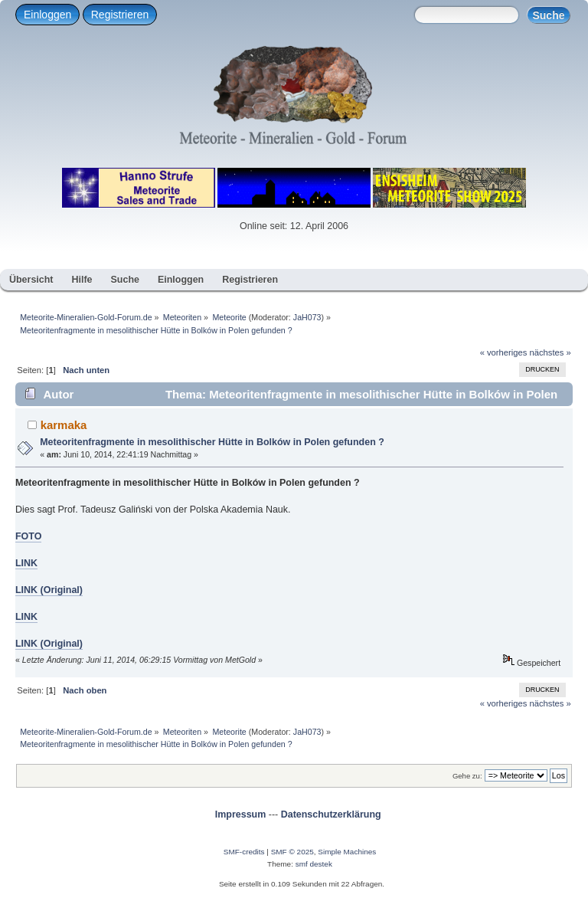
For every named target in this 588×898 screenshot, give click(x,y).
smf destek (314, 864)
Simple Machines (347, 852)
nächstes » (550, 352)
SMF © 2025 (292, 852)
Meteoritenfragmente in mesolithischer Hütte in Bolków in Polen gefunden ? (212, 442)
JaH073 (307, 317)
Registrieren (120, 15)
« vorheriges (504, 352)
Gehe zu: (467, 776)
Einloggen (47, 15)
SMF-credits (244, 852)
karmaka (64, 425)
